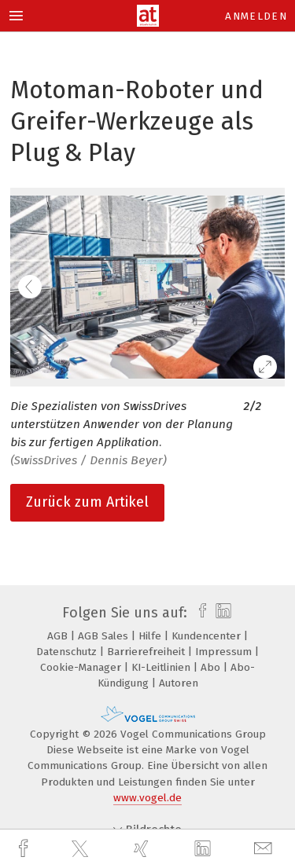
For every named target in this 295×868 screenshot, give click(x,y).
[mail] (265, 849)
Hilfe (151, 636)
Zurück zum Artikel (87, 502)
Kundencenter (208, 636)
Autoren (179, 683)
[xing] (143, 849)
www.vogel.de (147, 798)
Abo (212, 667)
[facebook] (25, 849)
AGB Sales (105, 636)
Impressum (225, 652)
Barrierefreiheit (147, 652)
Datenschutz (68, 652)
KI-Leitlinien (162, 667)
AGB (59, 636)
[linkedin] (205, 849)
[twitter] (82, 849)
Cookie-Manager (82, 667)
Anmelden (256, 16)
